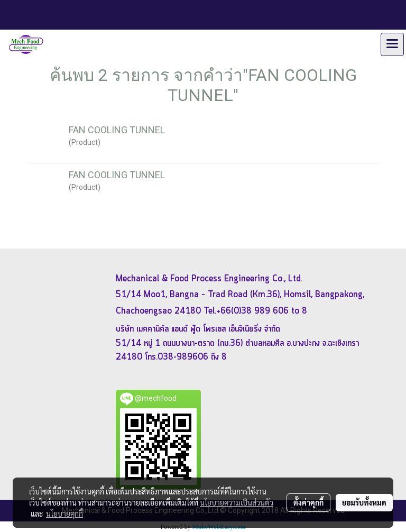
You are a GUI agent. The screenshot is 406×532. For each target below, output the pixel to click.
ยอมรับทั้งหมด (364, 502)
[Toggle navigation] (392, 44)
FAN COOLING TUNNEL (117, 130)
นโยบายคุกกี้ (64, 513)
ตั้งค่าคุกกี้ (308, 502)
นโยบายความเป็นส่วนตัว (237, 502)
